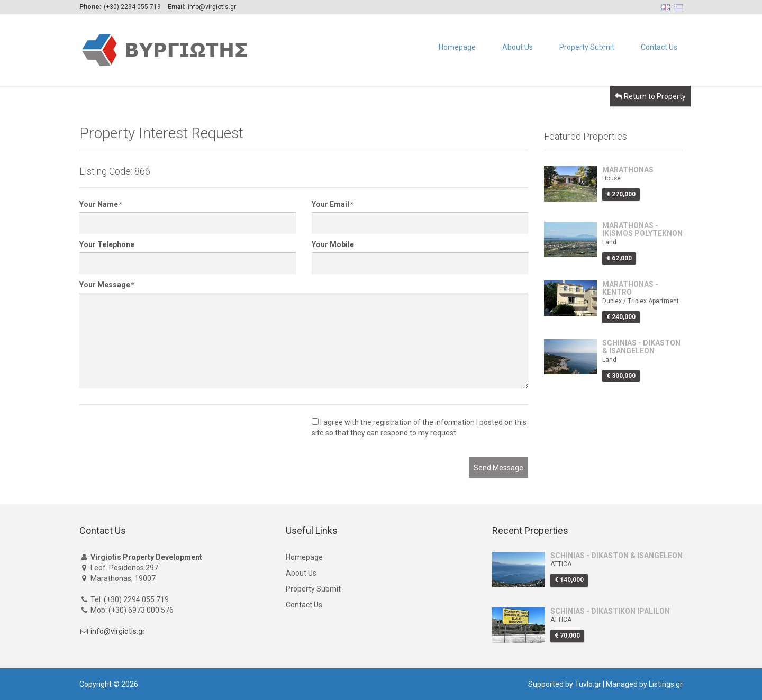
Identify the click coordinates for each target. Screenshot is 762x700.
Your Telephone (107, 244)
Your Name (100, 204)
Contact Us (659, 47)
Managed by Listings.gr (644, 684)
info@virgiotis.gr (118, 631)
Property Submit (587, 47)
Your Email (332, 204)
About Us (518, 47)
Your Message (106, 285)
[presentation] (160, 437)
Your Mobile (333, 244)
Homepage (457, 47)
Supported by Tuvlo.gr (565, 684)
